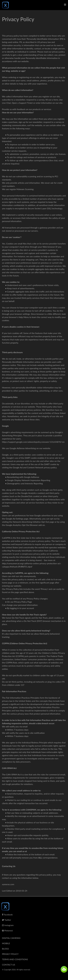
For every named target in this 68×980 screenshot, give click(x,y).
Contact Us (9, 965)
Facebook (7, 915)
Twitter (7, 920)
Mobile (6, 943)
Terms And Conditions (15, 959)
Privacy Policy (10, 954)
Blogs (5, 949)
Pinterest (7, 930)
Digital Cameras (11, 938)
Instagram (8, 925)
